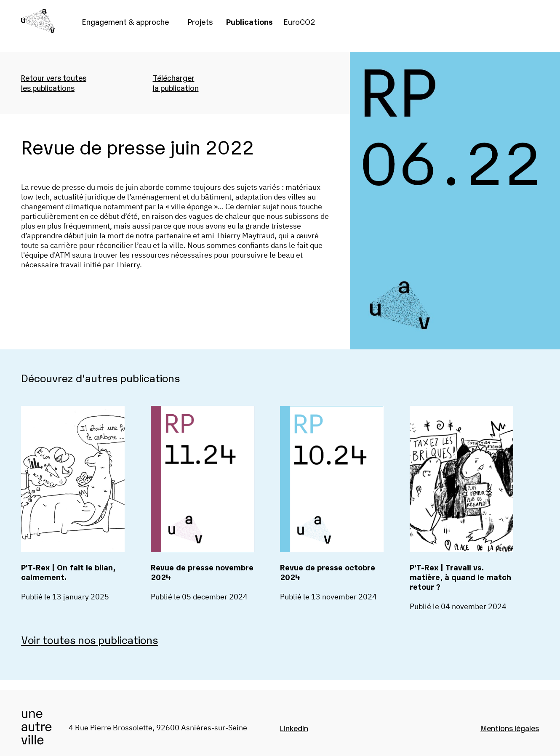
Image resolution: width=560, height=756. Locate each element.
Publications (249, 21)
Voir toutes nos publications (89, 639)
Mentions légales (510, 728)
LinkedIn (294, 728)
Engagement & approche (125, 21)
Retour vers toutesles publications (54, 83)
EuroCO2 (300, 21)
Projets (200, 21)
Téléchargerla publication (176, 83)
